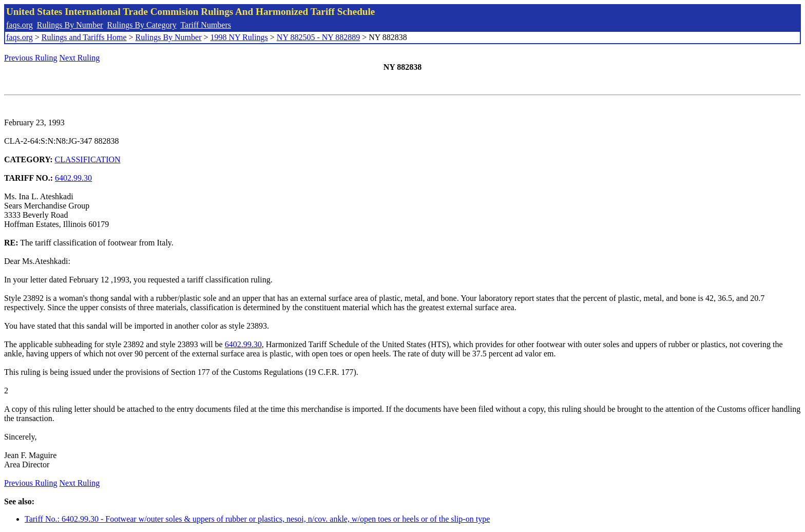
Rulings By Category (142, 25)
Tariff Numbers (206, 25)
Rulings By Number (70, 25)
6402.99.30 (73, 178)
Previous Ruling (31, 58)
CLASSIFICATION (88, 159)
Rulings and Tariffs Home (84, 37)
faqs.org (20, 25)
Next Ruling (80, 58)
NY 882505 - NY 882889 (318, 37)
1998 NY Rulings (239, 37)
